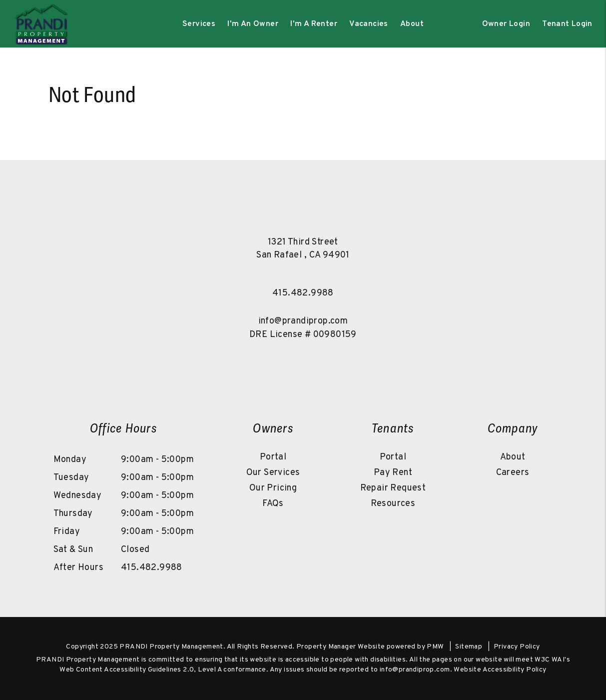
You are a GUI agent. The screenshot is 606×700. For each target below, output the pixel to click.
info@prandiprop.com (303, 321)
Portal (273, 457)
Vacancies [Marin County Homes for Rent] (369, 24)
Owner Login (506, 24)
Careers (513, 473)
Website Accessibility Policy (500, 670)
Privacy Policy (517, 647)
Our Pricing (273, 488)
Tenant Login (567, 24)
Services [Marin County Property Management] (199, 24)
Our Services (273, 473)
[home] (41, 24)
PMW (435, 647)
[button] (260, 364)
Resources (393, 504)
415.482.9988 (303, 293)
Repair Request (393, 488)
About (513, 457)
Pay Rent (393, 473)
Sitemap (469, 647)
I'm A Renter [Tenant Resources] (314, 24)
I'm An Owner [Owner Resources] (253, 24)
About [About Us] (412, 24)
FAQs (273, 504)
